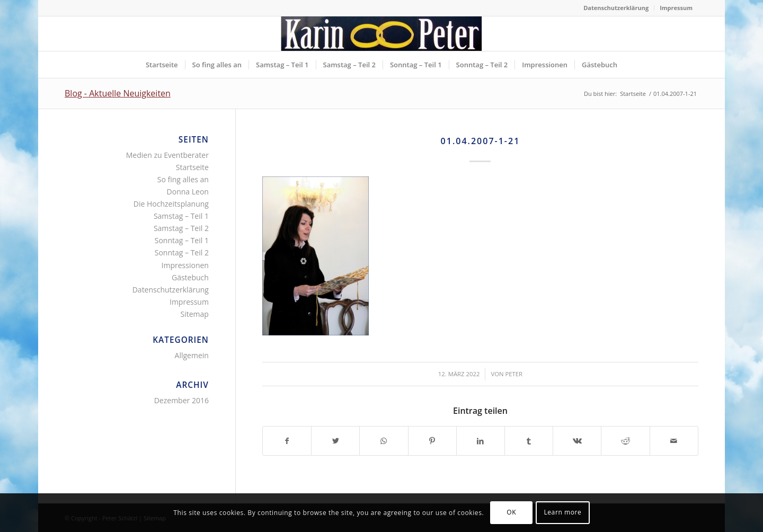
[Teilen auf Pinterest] (432, 441)
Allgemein (192, 355)
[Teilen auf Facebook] (287, 441)
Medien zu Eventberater (167, 155)
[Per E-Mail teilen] (674, 441)
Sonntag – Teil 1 (182, 240)
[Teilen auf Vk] (577, 441)
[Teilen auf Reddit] (625, 441)
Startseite (192, 167)
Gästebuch (190, 277)
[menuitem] (616, 8)
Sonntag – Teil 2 (182, 252)
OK (511, 512)
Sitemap (195, 314)
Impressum (676, 8)
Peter (514, 374)
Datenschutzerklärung (616, 8)
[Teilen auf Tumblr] (529, 441)
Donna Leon (188, 192)
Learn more (562, 512)
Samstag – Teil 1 (181, 216)
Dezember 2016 (181, 400)
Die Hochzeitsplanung (171, 204)
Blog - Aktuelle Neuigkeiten (118, 93)
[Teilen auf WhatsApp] (384, 441)
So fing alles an (183, 179)
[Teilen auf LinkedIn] (481, 441)
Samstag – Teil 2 (181, 228)
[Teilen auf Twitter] (335, 441)
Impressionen (185, 265)
